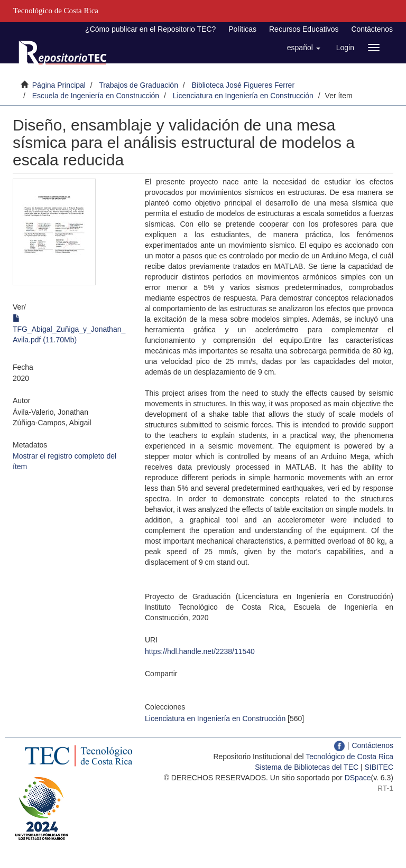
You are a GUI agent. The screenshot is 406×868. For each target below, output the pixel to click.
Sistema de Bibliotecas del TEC (307, 767)
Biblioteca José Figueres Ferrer (243, 85)
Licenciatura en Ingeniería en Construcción (243, 96)
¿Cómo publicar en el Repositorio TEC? (150, 29)
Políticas (242, 29)
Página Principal (59, 85)
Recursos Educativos (304, 29)
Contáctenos (372, 29)
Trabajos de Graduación (139, 85)
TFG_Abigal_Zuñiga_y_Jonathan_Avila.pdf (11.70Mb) (69, 329)
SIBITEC (379, 767)
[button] (304, 48)
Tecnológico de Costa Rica (349, 757)
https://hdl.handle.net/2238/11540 (200, 651)
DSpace (358, 778)
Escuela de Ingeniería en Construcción (96, 96)
